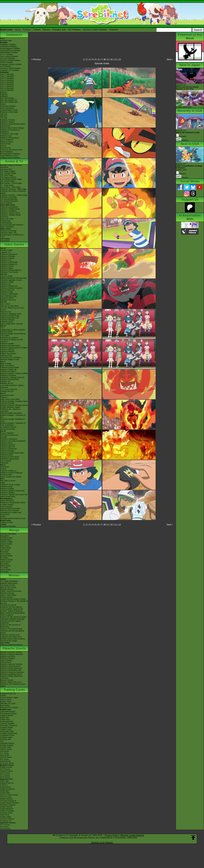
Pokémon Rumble (7, 403)
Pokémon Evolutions (8, 211)
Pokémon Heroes (7, 593)
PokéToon (4, 217)
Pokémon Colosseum (9, 439)
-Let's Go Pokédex (8, 58)
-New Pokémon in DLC (9, 156)
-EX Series (4, 759)
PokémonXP (5, 126)
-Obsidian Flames (7, 743)
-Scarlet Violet (6, 747)
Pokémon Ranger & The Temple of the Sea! (14, 602)
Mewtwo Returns (7, 589)
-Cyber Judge (6, 817)
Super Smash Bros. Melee (11, 477)
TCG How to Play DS (9, 389)
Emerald (4, 437)
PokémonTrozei (6, 455)
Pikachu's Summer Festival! (11, 664)
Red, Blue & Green (8, 481)
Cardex (3, 104)
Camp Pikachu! (6, 660)
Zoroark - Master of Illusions (11, 611)
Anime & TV (14, 161)
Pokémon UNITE (7, 266)
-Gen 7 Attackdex (7, 86)
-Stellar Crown (6, 729)
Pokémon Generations (9, 207)
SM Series (4, 572)
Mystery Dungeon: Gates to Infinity (14, 373)
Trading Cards (14, 690)
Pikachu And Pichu (8, 656)
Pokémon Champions (9, 254)
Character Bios (6, 169)
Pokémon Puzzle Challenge (11, 473)
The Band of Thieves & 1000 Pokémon (12, 341)
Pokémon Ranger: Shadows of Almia (12, 420)
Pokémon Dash (6, 443)
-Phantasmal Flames (8, 713)
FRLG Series (5, 554)
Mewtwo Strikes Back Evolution (13, 639)
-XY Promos (5, 775)
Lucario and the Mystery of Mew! (13, 599)
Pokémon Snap (6, 487)
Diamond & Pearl (7, 395)
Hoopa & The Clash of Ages (11, 629)
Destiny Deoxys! (7, 597)
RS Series (4, 552)
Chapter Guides (6, 542)
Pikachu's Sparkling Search (11, 674)
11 (116, 59)
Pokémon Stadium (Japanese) (12, 491)
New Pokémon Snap (8, 296)
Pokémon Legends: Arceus (11, 280)
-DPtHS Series (6, 757)
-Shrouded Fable (7, 731)
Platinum (4, 397)
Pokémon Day (6, 136)
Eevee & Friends (7, 680)
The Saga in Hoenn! (8, 177)
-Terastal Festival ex (8, 801)
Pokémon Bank (6, 332)
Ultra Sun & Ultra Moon (9, 306)
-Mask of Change (7, 811)
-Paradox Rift (5, 739)
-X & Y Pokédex (6, 54)
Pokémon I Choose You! (10, 635)
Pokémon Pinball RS (8, 449)
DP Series (4, 558)
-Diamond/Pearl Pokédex (10, 50)
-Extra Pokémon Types (9, 698)
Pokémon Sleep (7, 268)
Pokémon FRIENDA (8, 526)
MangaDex (5, 536)
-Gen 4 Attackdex (7, 80)
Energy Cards (6, 702)
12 (120, 59)
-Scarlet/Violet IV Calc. (9, 110)
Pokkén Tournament (8, 354)
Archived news (6, 41)
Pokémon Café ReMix (9, 262)
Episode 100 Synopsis (188, 133)
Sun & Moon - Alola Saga (10, 187)
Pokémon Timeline (8, 120)
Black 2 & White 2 (7, 365)
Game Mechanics (7, 108)
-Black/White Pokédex (9, 52)
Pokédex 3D (5, 381)
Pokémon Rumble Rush (10, 316)
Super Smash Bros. (8, 497)
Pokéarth (114, 30)
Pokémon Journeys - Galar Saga (13, 189)
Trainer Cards (6, 700)
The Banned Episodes (9, 201)
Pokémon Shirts (7, 142)
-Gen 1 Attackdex (7, 74)
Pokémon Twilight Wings (10, 209)
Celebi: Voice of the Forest (11, 591)
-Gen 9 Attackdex (7, 90)
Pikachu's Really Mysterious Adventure (11, 677)
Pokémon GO (6, 260)
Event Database (7, 152)
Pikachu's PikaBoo (8, 658)
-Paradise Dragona (8, 805)
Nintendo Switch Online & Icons (13, 518)
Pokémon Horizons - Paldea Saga (14, 195)
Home (18, 30)
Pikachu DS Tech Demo (10, 457)
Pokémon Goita (6, 522)
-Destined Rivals (7, 721)
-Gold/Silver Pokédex (9, 46)
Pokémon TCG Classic (9, 708)
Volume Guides (6, 544)
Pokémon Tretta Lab (8, 369)
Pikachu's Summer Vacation (11, 652)
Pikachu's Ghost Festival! (10, 666)
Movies (14, 575)
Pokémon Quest (7, 322)
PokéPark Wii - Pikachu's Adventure (10, 410)
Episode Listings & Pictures (11, 165)
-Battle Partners (6, 799)
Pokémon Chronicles (8, 197)
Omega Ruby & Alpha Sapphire (13, 330)
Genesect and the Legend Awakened (11, 622)
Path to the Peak (7, 219)
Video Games (14, 244)
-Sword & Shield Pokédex (10, 60)
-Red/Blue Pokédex (8, 44)
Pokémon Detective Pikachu (11, 645)
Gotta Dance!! (6, 662)
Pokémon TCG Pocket (9, 272)
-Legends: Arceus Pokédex (11, 64)
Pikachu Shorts (14, 648)
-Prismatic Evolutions (9, 725)
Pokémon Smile (6, 292)
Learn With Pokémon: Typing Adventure (12, 386)
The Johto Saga (7, 175)
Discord (47, 30)
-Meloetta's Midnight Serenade (12, 619)
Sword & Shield (6, 276)
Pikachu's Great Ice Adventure (12, 672)
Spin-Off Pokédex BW (9, 102)
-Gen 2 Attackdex (7, 76)
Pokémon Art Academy (9, 338)
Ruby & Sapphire (7, 433)
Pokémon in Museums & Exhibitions (10, 131)
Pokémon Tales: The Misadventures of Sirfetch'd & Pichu (12, 235)
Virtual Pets (5, 514)
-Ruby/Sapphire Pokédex (10, 48)
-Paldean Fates (6, 737)
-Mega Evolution (7, 715)
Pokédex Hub (59, 30)
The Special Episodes (9, 199)
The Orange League (8, 173)
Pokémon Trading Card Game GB (14, 495)
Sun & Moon (5, 304)
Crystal (3, 469)
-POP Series (5, 777)
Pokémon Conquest (8, 375)
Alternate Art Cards (8, 704)
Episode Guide (102, 63)
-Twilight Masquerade (9, 733)
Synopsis (181, 174)
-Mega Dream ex (7, 783)
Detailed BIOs (6, 540)
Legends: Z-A (6, 252)
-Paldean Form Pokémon (10, 158)
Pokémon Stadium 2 (8, 471)
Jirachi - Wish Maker (8, 595)
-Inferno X (4, 785)
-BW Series (5, 755)
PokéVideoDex (6, 223)
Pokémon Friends (7, 258)
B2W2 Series (5, 566)
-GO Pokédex (6, 66)
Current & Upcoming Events (11, 150)
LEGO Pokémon (7, 140)
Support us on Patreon (102, 842)
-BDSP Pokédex (7, 62)
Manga (14, 530)
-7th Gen (4, 118)
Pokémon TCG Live (8, 300)
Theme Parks (6, 144)
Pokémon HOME (7, 282)
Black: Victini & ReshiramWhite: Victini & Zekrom (13, 614)
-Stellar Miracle (6, 807)
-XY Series (4, 753)
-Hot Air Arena (6, 797)
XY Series (4, 568)
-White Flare (5, 719)
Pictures (182, 140)
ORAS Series (6, 570)
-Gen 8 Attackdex (7, 88)
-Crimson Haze (6, 813)
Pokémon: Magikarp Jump (11, 314)
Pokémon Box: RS (8, 447)
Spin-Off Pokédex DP (9, 100)
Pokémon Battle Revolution (11, 413)
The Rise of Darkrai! (8, 605)
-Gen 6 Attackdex (7, 84)
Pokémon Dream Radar (10, 367)
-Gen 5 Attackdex (7, 82)
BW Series (4, 564)
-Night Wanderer (7, 809)
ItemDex (4, 92)
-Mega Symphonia (7, 789)
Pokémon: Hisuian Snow (10, 213)
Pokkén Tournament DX (10, 318)
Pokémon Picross (7, 350)
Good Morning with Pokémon (12, 225)
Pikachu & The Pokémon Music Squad (13, 685)
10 (111, 59)
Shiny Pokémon (6, 203)
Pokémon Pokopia (7, 256)
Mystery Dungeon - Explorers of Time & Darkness (13, 424)
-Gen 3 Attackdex (7, 78)
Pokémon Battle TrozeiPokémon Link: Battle (13, 335)
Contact (37, 30)
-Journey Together (7, 723)
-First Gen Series (7, 763)
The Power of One (7, 585)
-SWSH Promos (7, 771)
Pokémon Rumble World (10, 346)
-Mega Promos (6, 767)
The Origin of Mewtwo (9, 581)
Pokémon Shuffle (7, 344)
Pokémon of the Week (9, 112)
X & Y (2, 328)
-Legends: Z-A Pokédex (10, 70)
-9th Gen (4, 114)
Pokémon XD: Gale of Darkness (13, 441)
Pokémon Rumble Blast (10, 379)
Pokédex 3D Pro (7, 383)
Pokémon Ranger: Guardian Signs (14, 401)
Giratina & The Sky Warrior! (11, 607)
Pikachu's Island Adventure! (11, 668)
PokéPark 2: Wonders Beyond (12, 377)
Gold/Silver (5, 467)
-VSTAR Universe (7, 819)
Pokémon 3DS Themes (9, 510)
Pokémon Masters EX (9, 264)
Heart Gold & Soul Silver (10, 399)
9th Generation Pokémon (10, 154)
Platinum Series (6, 560)
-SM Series (5, 751)
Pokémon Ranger (7, 451)
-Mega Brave (5, 787)
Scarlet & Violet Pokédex (95, 30)
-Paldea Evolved (7, 745)
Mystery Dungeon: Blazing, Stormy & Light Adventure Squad (14, 406)
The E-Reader (6, 461)
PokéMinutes (5, 221)
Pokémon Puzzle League (10, 485)
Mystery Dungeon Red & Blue (12, 453)
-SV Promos (5, 769)
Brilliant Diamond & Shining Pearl (13, 278)
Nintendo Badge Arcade (10, 360)
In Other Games (7, 505)
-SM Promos (5, 773)
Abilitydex (4, 96)
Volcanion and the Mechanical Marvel (12, 632)
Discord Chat (5, 148)
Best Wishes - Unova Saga (11, 183)
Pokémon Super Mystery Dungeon (14, 348)
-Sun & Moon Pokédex (9, 56)
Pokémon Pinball (7, 489)
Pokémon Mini (6, 475)
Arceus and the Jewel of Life (11, 609)
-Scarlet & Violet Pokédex (10, 68)
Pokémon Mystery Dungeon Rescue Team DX (11, 289)
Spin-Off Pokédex (7, 98)
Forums (27, 30)
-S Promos (4, 827)
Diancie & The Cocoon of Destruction (10, 626)
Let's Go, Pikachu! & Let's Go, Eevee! (12, 309)
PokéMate (4, 463)
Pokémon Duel (6, 356)
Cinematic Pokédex (8, 106)
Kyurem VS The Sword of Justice (13, 617)
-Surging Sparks (7, 727)
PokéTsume (5, 241)
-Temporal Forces (7, 735)
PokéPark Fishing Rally (9, 459)
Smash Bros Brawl (8, 429)
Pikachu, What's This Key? (11, 682)
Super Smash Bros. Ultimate (12, 324)
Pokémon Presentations (10, 138)
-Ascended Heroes (8, 711)
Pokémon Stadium (8, 493)
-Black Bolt (4, 717)
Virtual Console (6, 506)
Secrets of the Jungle (9, 641)
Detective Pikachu (7, 320)
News (2, 39)
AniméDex (4, 167)
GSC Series (5, 550)
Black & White (6, 363)
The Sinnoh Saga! (7, 181)
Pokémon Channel (8, 445)
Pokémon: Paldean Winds (11, 215)
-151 (2, 741)
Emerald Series (6, 556)
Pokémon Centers (7, 122)
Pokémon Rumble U (8, 371)
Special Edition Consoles (10, 508)
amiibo (3, 516)
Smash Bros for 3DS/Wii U (11, 358)
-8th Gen (4, 116)
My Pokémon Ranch (8, 427)
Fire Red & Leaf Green (9, 435)
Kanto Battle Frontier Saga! (11, 179)
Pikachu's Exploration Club (11, 670)
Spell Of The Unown (8, 587)
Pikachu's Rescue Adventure (12, 654)
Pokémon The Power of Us (11, 637)
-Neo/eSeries (5, 761)
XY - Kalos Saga (7, 185)
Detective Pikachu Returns (11, 270)
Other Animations (7, 227)
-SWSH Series (6, 749)
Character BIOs (6, 538)
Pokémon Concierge (8, 231)
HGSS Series (6, 562)
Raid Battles (5, 706)
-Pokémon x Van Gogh (9, 134)
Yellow (3, 483)
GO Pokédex (74, 30)
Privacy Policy (112, 835)
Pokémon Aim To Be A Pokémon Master (13, 192)
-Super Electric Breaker (9, 803)
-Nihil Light (4, 781)
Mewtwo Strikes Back (9, 583)
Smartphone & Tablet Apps (11, 512)
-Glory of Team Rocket (9, 795)
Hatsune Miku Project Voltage (12, 128)
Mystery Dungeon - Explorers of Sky (13, 416)
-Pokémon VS (6, 821)
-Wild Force (5, 815)
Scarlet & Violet (6, 250)
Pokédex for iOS (7, 391)
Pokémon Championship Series (13, 124)
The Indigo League (8, 171)
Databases (14, 35)
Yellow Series (6, 548)
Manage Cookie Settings (132, 835)
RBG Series (5, 546)
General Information (8, 534)
